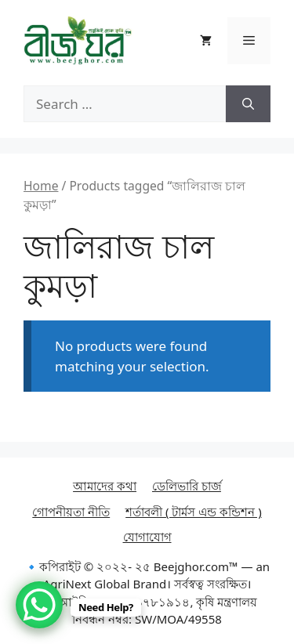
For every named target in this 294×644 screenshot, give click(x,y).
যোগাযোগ (147, 537)
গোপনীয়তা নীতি (71, 512)
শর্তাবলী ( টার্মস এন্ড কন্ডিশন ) (194, 512)
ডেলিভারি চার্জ (187, 486)
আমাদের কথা (105, 486)
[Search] (248, 104)
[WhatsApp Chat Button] (39, 605)
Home (41, 186)
